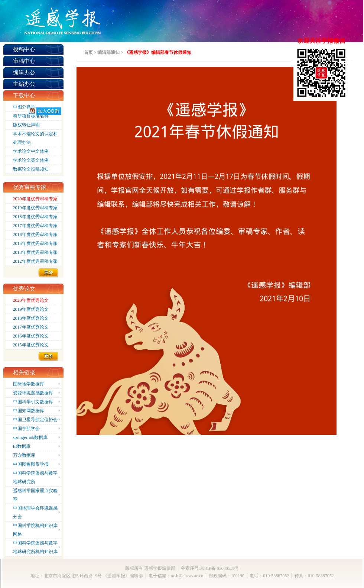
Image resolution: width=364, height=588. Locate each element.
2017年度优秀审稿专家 (35, 226)
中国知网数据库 (29, 411)
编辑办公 (24, 72)
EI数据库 (22, 446)
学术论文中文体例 (31, 151)
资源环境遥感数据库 (33, 393)
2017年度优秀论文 (31, 327)
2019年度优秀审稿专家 (35, 208)
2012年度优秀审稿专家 (35, 261)
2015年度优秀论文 (31, 345)
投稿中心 (24, 49)
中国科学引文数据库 (33, 402)
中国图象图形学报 (31, 464)
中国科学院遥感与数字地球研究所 (35, 477)
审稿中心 (24, 61)
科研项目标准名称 (31, 116)
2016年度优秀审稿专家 (35, 235)
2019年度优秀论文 (31, 309)
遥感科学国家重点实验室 (35, 495)
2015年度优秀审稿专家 (35, 243)
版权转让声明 (26, 125)
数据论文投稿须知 (31, 169)
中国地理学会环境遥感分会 (35, 512)
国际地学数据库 (29, 384)
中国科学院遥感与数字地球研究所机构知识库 (35, 547)
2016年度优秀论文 (31, 336)
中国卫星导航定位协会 (35, 420)
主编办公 (24, 84)
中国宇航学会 (26, 429)
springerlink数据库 (30, 437)
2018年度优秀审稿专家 (35, 217)
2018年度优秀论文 (31, 318)
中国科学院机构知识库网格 (35, 530)
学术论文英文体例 (31, 160)
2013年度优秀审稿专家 (35, 252)
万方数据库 (24, 455)
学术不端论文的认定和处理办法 (35, 138)
